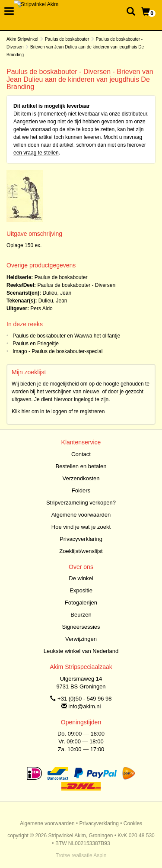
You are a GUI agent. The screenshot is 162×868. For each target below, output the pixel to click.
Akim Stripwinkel (22, 39)
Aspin (100, 855)
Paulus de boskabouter (67, 39)
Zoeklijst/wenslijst (81, 551)
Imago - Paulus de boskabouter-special (57, 351)
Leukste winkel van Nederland (81, 651)
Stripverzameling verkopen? (81, 503)
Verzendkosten (81, 478)
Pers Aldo (41, 309)
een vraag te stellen (36, 153)
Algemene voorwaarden (81, 515)
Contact (81, 454)
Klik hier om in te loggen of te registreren (58, 411)
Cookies (133, 823)
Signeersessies (81, 627)
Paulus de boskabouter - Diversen (76, 285)
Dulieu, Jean (57, 293)
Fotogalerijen (81, 603)
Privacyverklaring (81, 539)
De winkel (81, 578)
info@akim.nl (84, 706)
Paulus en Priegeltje (36, 344)
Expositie (81, 590)
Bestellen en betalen (81, 466)
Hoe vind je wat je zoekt (81, 527)
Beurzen (81, 615)
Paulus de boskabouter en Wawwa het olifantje (66, 336)
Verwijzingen (81, 639)
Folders (81, 490)
